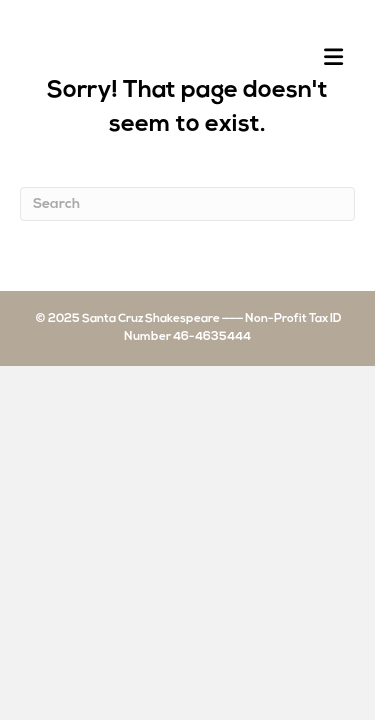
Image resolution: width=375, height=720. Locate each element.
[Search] (187, 204)
